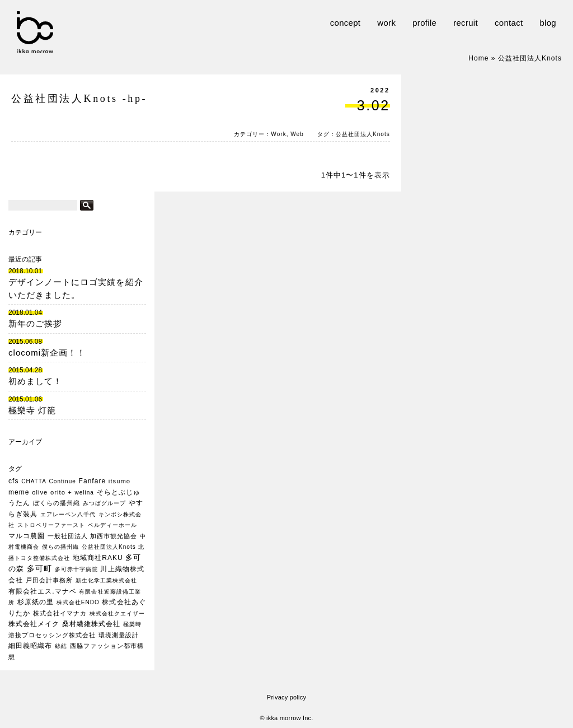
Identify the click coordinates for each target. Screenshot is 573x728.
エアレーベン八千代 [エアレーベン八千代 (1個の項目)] (68, 514)
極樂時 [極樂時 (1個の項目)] (132, 624)
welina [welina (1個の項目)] (84, 493)
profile (424, 23)
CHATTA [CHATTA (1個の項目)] (34, 481)
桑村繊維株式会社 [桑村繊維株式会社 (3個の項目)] (91, 624)
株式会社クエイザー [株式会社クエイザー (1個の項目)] (117, 613)
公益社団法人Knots (363, 134)
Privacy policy (286, 697)
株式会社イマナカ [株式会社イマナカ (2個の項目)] (60, 613)
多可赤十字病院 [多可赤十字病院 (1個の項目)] (76, 569)
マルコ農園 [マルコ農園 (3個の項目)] (27, 536)
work (386, 23)
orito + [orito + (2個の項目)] (61, 492)
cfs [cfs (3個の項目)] (13, 481)
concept (346, 23)
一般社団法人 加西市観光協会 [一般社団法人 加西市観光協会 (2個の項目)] (93, 536)
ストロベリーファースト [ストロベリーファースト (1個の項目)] (51, 525)
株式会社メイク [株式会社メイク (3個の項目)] (34, 624)
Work (278, 134)
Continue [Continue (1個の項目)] (63, 481)
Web (297, 134)
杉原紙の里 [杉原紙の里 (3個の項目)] (36, 602)
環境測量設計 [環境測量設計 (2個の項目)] (119, 635)
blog (548, 23)
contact (509, 23)
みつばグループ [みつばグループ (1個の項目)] (104, 503)
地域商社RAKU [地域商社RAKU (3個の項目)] (98, 558)
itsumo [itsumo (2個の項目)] (119, 481)
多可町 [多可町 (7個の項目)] (39, 568)
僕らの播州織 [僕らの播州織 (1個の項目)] (60, 547)
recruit (466, 23)
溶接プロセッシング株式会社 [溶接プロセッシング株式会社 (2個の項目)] (52, 635)
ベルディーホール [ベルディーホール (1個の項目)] (112, 525)
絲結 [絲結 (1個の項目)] (61, 646)
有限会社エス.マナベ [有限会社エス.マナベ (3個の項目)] (43, 591)
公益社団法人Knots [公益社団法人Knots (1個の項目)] (109, 547)
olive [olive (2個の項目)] (40, 492)
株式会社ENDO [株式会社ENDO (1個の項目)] (78, 602)
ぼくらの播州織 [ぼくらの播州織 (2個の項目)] (57, 503)
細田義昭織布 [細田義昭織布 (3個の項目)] (30, 646)
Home (478, 58)
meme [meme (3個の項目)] (19, 492)
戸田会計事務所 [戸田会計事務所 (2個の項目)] (49, 580)
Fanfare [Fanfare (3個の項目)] (93, 481)
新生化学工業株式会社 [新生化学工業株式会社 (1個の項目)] (106, 580)
